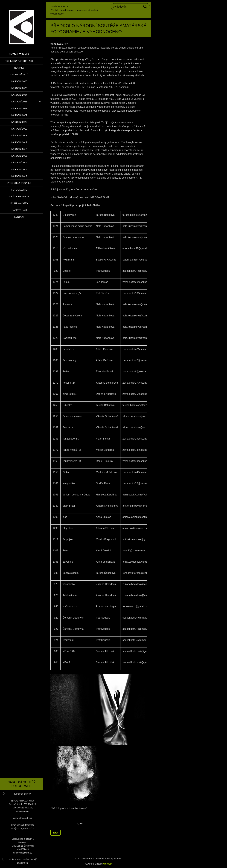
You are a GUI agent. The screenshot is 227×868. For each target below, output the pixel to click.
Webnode (108, 864)
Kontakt (19, 217)
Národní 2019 (19, 129)
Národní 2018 (19, 136)
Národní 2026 (19, 81)
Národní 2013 (19, 169)
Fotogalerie (19, 190)
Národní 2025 (19, 88)
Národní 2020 (19, 122)
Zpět (55, 833)
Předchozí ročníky (19, 183)
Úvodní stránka (19, 54)
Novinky (19, 68)
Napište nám (19, 210)
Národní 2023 (19, 102)
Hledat (145, 7)
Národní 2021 (19, 115)
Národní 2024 (19, 95)
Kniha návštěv (19, 203)
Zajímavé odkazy (19, 197)
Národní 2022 (19, 108)
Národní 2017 (19, 142)
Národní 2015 (19, 156)
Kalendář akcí (19, 75)
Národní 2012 (19, 176)
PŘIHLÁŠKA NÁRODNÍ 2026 (19, 61)
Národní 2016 (19, 149)
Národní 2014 (19, 163)
